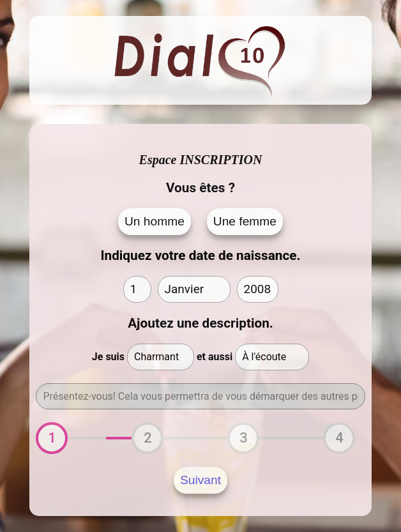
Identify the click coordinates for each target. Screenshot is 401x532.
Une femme (245, 221)
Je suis (108, 357)
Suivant (200, 480)
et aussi (215, 357)
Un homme (155, 221)
